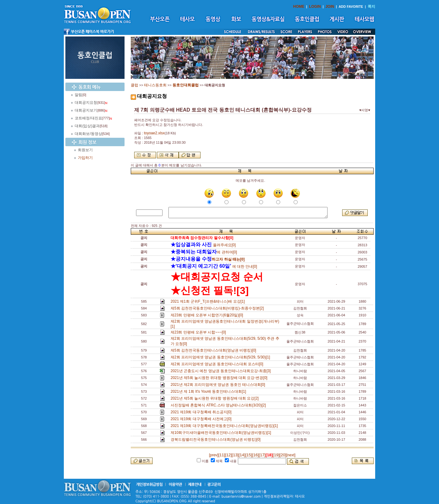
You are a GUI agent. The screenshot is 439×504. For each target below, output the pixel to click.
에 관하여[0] (204, 252)
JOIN (330, 7)
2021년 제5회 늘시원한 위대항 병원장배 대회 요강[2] (216, 398)
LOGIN (315, 7)
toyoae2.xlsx (154, 133)
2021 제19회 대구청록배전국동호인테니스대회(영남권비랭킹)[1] (225, 426)
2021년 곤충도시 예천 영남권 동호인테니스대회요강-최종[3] (222, 371)
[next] (291, 455)
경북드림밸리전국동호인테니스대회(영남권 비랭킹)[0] (217, 439)
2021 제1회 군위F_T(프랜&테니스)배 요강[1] (209, 301)
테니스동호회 (155, 85)
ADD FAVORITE (351, 7)
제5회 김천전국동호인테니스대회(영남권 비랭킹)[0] (214, 350)
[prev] (214, 455)
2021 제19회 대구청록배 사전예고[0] (202, 419)
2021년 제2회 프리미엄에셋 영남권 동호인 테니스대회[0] (219, 385)
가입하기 (85, 158)
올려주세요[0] (203, 245)
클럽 (135, 85)
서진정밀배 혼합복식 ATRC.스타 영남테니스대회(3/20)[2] (219, 405)
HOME (299, 7)
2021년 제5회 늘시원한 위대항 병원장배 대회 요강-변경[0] (220, 378)
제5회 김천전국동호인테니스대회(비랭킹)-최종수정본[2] (218, 308)
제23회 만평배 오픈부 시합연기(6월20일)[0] (208, 315)
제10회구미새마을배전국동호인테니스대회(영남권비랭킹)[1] (222, 433)
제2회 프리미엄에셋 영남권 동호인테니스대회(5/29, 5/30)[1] (221, 357)
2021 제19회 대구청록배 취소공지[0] (202, 412)
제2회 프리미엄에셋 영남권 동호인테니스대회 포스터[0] (218, 364)
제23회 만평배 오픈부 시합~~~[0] (199, 332)
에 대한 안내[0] (214, 266)
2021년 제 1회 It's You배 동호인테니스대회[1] (209, 391)
